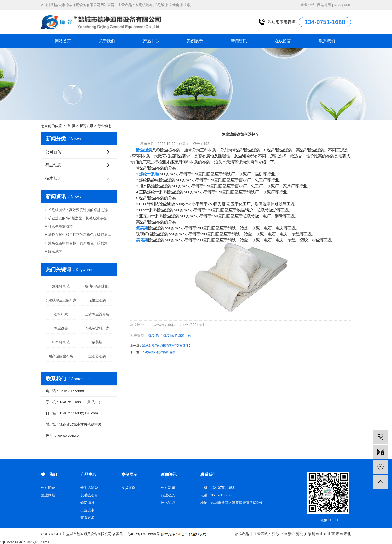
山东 (323, 534)
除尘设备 (61, 328)
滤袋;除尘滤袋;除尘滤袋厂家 (170, 335)
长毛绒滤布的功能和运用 (159, 352)
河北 (300, 534)
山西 (331, 534)
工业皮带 (87, 510)
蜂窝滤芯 (55, 251)
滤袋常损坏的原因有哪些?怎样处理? (166, 346)
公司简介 (48, 488)
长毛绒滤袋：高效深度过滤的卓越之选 (78, 210)
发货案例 (128, 488)
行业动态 (104, 126)
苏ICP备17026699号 (144, 534)
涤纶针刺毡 (61, 286)
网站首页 (63, 41)
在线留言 (283, 41)
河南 (315, 534)
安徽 (308, 534)
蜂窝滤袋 (87, 503)
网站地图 (324, 5)
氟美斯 (97, 342)
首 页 (71, 126)
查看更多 (87, 518)
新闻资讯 (239, 41)
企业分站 (308, 5)
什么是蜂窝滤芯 (60, 226)
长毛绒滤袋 (89, 488)
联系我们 (327, 41)
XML (347, 5)
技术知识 (53, 178)
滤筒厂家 (61, 314)
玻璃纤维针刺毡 (97, 286)
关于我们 (107, 41)
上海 (284, 534)
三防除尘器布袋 (97, 314)
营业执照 (48, 495)
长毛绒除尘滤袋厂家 (61, 300)
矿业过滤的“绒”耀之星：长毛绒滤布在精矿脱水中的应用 (81, 218)
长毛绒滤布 (89, 495)
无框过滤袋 (97, 300)
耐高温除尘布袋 (61, 356)
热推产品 (242, 534)
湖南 (339, 534)
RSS (338, 5)
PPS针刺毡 (61, 342)
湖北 (347, 534)
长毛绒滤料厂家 (97, 328)
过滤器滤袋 (97, 356)
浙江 (292, 534)
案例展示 (195, 41)
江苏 (276, 534)
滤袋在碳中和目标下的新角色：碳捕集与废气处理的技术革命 (81, 235)
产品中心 (151, 41)
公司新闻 (53, 152)
